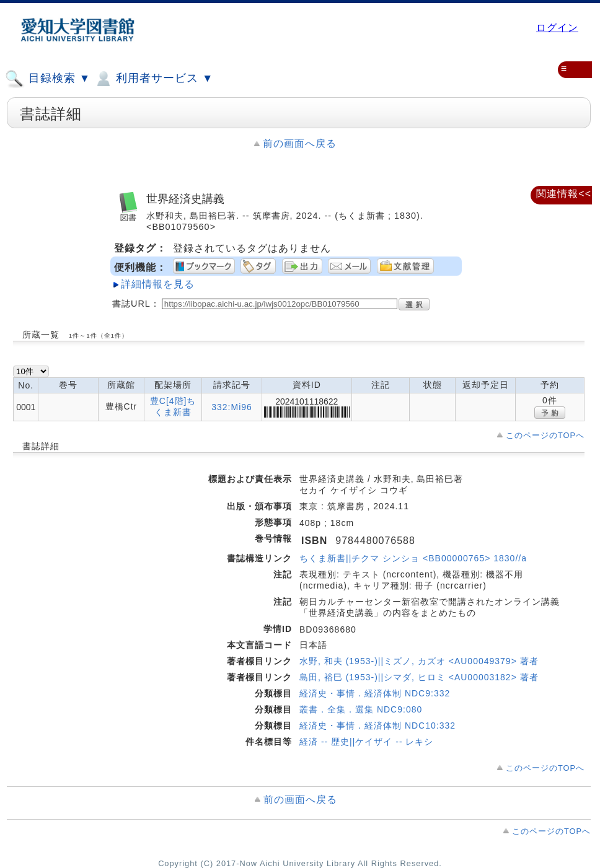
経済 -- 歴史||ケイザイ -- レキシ (366, 742)
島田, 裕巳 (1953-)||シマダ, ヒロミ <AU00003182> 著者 (419, 677)
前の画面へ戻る (300, 143)
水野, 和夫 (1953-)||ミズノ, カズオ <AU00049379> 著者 (419, 661)
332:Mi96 (232, 407)
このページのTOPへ (545, 435)
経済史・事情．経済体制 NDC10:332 (377, 726)
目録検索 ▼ (48, 79)
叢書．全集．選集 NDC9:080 (361, 709)
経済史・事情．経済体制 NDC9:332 (375, 693)
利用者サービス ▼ (153, 79)
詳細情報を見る (158, 284)
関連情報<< (564, 194)
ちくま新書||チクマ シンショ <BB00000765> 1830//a (413, 558)
